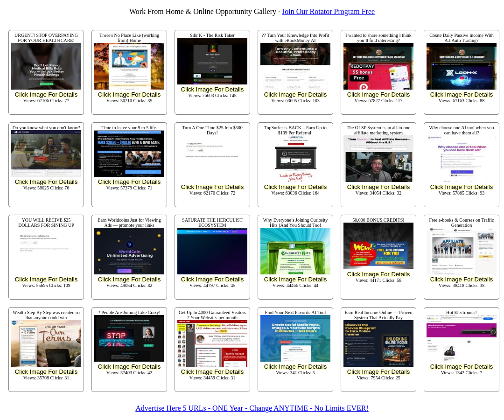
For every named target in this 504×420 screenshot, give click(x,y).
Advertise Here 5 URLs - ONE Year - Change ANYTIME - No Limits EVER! (252, 408)
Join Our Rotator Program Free (328, 11)
